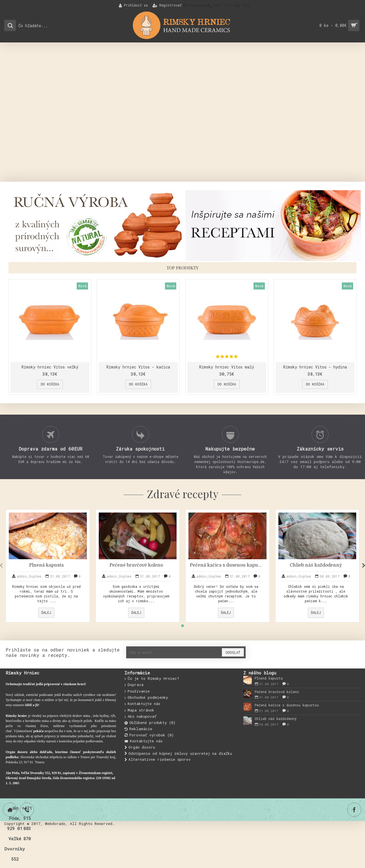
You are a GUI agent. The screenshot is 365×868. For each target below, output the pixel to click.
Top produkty (183, 268)
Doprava (134, 685)
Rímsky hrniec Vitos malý (225, 367)
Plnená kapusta (46, 565)
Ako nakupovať (140, 717)
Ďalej (46, 612)
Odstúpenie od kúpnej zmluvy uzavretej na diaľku (178, 754)
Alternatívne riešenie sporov (158, 759)
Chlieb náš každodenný (316, 565)
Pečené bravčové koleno (136, 565)
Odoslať (233, 652)
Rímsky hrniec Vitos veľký (50, 367)
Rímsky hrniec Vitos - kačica (138, 367)
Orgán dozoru (140, 747)
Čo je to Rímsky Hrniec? (152, 679)
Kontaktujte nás (142, 704)
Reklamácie (138, 729)
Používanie (137, 691)
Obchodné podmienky (146, 698)
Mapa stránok (139, 710)
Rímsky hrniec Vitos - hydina (313, 367)
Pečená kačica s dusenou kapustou (226, 565)
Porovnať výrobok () (149, 735)
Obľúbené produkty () (150, 723)
